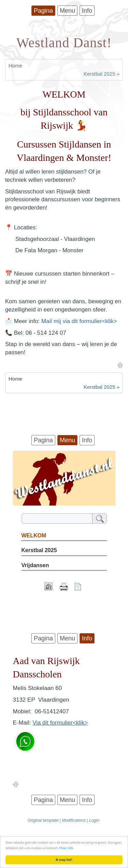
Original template (43, 820)
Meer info (66, 848)
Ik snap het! (64, 860)
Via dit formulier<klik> (60, 723)
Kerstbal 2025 (39, 550)
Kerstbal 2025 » (102, 74)
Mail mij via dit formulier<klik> (79, 321)
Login (94, 820)
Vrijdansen (35, 565)
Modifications (74, 820)
